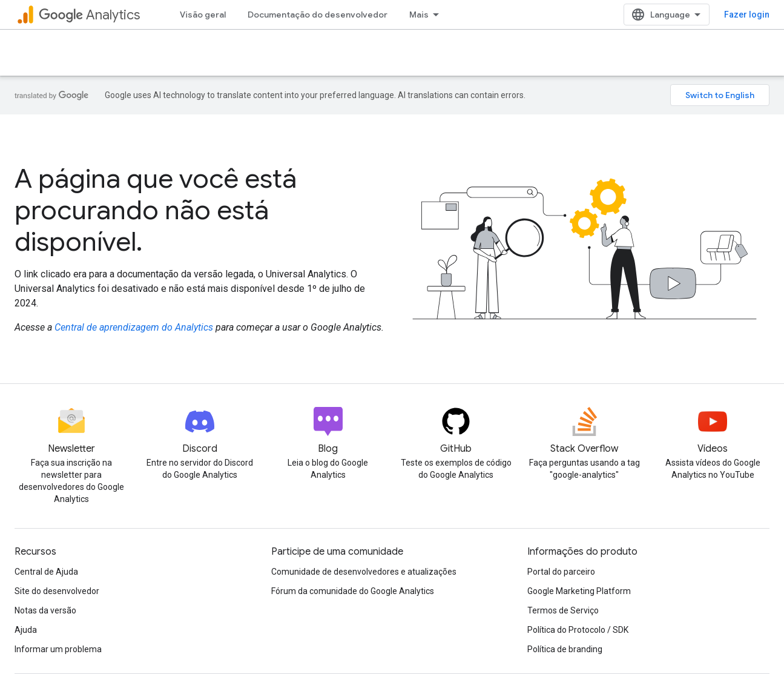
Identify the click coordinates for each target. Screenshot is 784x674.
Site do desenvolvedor (57, 591)
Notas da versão (45, 610)
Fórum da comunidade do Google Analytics (353, 591)
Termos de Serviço (563, 610)
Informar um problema (58, 649)
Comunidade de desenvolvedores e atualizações (364, 572)
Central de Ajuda (46, 572)
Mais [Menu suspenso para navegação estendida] (419, 15)
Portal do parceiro (561, 572)
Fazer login (747, 15)
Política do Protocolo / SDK (578, 630)
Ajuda (26, 630)
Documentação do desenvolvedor (318, 15)
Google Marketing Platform (579, 591)
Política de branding (565, 649)
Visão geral (203, 15)
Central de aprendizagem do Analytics (134, 327)
